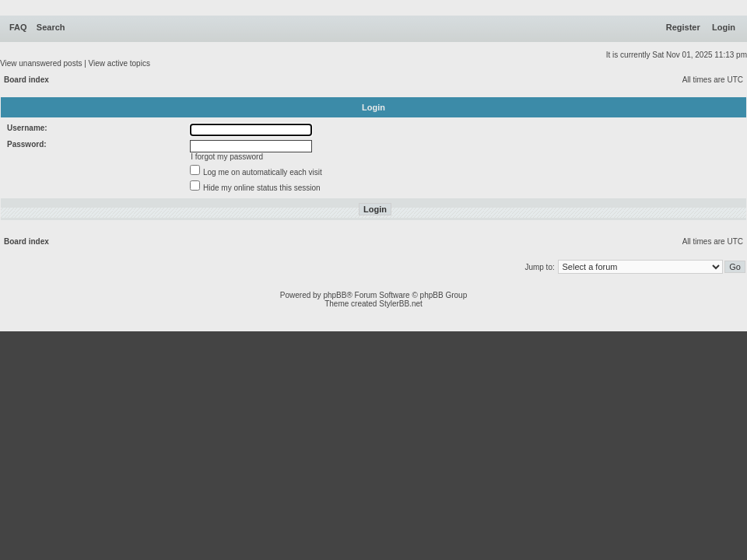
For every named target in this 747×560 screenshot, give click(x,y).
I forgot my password (227, 157)
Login (724, 27)
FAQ (18, 27)
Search (51, 27)
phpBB (335, 295)
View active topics (119, 63)
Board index (26, 80)
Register (683, 27)
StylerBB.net (401, 304)
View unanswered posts (41, 63)
